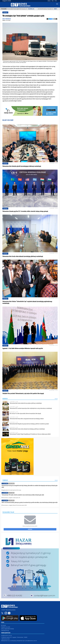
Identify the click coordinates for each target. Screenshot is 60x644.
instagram (6, 613)
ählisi (56, 399)
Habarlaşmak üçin (5, 630)
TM (52, 1)
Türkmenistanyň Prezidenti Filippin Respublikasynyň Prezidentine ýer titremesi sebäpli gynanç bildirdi (30, 434)
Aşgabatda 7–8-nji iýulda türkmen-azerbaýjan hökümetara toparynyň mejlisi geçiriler (23, 348)
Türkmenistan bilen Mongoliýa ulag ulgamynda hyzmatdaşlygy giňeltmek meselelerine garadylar (29, 424)
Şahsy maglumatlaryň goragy (7, 629)
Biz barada (4, 625)
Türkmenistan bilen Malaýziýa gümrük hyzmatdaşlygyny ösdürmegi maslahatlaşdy (22, 166)
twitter (2, 613)
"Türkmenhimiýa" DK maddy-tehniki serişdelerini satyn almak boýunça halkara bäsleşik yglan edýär (23, 495)
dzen (9, 613)
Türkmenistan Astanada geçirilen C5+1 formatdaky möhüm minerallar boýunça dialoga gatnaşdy (25, 211)
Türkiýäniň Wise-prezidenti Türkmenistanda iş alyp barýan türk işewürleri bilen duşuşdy (23, 393)
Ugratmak (30, 529)
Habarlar (5, 399)
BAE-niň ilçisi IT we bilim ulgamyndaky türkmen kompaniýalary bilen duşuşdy (25, 413)
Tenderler (5, 480)
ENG (49, 1)
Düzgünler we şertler (6, 627)
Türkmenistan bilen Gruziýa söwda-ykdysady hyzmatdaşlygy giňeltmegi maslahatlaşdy (23, 256)
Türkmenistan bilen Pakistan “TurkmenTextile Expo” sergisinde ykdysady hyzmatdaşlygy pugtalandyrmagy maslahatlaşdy (27, 302)
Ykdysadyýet (5, 12)
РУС (56, 1)
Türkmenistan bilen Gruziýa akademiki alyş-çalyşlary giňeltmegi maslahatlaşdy (26, 403)
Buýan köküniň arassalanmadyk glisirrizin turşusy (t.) (23, 9)
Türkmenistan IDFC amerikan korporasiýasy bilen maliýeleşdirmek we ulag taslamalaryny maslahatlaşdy (31, 408)
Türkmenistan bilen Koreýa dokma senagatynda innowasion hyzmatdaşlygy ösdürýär (27, 419)
